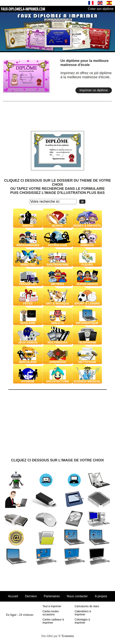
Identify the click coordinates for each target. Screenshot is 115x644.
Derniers (31, 596)
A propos (101, 596)
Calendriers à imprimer (83, 613)
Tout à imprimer (52, 606)
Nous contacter (77, 596)
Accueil (13, 596)
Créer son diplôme (101, 9)
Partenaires (52, 596)
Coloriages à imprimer (82, 621)
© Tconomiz (66, 636)
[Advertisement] (57, 113)
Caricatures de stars (87, 606)
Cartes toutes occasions (51, 613)
